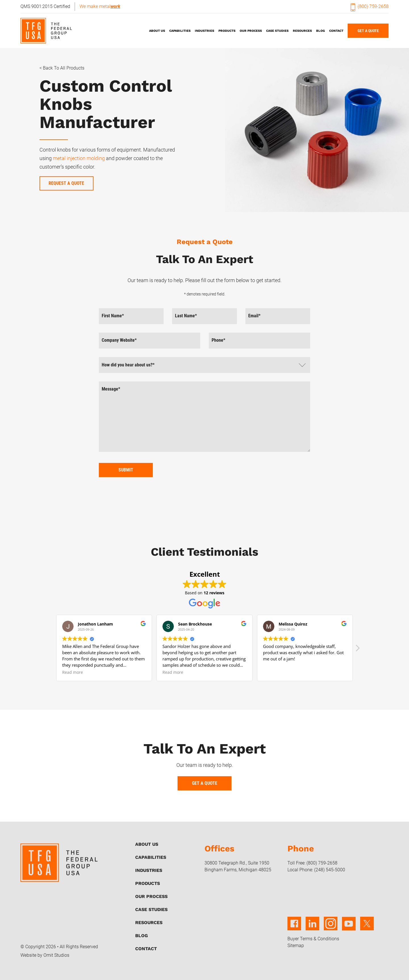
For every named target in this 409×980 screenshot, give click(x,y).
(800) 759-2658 (370, 6)
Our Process (251, 31)
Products (227, 31)
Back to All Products (64, 68)
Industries (204, 31)
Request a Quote (66, 183)
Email (254, 316)
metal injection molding (79, 158)
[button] (357, 650)
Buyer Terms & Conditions (313, 939)
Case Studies (277, 31)
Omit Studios (56, 955)
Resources (302, 31)
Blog (321, 31)
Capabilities (180, 31)
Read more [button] (73, 672)
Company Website (119, 340)
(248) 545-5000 (330, 870)
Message (111, 389)
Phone (218, 340)
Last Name (186, 316)
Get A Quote (368, 31)
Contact (336, 31)
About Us (157, 31)
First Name (113, 316)
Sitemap (296, 946)
